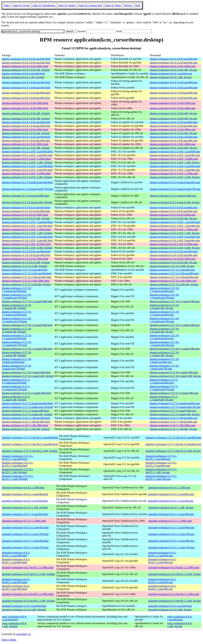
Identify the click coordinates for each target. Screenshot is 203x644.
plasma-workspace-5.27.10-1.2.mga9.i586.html (27, 325)
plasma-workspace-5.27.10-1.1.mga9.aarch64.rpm (164, 337)
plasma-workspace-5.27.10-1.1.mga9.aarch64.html (17, 337)
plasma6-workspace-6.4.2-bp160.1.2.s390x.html (28, 594)
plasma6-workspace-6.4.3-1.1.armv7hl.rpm (171, 547)
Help (138, 5)
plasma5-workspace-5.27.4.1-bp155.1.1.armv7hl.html (18, 478)
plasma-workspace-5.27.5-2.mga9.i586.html (25, 411)
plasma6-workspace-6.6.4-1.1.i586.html (23, 487)
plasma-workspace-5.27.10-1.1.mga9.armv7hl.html (17, 344)
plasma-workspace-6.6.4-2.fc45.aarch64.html (26, 59)
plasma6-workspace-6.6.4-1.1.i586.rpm (169, 487)
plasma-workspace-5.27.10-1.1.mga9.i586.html (27, 349)
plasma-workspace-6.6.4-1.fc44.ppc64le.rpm (174, 93)
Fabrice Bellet (9, 640)
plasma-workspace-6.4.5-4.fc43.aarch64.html (26, 207)
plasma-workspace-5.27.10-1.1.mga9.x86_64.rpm (164, 354)
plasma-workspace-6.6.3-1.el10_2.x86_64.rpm (175, 177)
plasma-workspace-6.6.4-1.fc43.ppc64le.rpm (174, 126)
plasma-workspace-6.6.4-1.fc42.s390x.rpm (172, 144)
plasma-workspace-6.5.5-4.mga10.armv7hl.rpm (175, 189)
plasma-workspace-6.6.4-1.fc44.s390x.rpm (172, 103)
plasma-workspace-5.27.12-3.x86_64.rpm (172, 266)
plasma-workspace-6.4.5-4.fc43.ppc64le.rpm (174, 211)
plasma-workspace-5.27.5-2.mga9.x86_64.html (27, 414)
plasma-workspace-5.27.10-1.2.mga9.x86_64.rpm (164, 330)
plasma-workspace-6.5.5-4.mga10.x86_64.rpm (175, 202)
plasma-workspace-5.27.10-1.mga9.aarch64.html (17, 361)
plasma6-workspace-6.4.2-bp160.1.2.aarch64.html (16, 581)
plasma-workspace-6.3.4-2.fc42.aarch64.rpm (174, 251)
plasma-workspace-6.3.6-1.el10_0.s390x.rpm (174, 244)
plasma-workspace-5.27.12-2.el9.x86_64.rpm (174, 284)
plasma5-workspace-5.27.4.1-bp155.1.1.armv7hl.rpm (161, 478)
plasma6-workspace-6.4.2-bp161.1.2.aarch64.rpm (162, 554)
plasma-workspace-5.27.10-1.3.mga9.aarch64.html (17, 290)
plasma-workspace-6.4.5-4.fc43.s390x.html (25, 215)
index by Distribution (44, 5)
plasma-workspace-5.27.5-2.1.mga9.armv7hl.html (16, 388)
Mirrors (128, 5)
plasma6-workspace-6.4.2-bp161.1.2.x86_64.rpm (174, 574)
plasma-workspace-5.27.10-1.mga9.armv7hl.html (17, 367)
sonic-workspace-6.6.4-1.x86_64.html (14, 625)
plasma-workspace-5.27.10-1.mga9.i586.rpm (174, 372)
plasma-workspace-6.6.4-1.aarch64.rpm (171, 74)
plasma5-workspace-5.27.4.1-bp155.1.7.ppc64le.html (18, 464)
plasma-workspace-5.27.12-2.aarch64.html (25, 270)
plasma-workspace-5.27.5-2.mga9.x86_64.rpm (175, 414)
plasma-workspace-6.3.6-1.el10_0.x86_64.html (27, 248)
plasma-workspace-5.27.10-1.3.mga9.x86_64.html (17, 307)
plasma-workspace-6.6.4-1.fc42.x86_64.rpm (173, 148)
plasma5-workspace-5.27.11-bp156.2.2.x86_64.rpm (173, 451)
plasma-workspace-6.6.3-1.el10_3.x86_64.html (27, 162)
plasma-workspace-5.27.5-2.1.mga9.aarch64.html (16, 381)
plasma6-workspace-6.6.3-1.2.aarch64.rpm (171, 514)
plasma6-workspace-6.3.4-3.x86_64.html (24, 610)
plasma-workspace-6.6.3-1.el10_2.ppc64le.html (27, 170)
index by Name (113, 5)
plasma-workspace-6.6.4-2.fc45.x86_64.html (26, 70)
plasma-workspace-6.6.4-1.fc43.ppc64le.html (26, 126)
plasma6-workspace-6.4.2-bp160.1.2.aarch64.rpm (162, 581)
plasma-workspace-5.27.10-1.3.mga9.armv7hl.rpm (164, 296)
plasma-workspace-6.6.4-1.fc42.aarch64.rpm (174, 137)
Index (7, 5)
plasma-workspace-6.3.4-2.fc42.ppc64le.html (26, 255)
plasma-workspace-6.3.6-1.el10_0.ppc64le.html (27, 240)
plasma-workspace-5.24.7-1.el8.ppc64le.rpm (173, 422)
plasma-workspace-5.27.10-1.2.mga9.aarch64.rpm (164, 313)
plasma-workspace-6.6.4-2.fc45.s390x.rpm (172, 66)
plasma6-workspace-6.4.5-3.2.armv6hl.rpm (171, 527)
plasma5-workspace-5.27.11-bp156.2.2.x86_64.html (30, 451)
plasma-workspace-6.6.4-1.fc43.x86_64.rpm (173, 133)
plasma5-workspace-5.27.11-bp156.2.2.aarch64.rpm (173, 438)
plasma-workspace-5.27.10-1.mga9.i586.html (26, 372)
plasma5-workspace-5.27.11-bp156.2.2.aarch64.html (30, 438)
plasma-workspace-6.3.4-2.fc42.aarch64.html (26, 251)
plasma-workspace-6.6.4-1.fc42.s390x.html (25, 144)
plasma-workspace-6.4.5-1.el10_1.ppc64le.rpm (175, 226)
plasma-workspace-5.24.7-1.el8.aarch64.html (26, 418)
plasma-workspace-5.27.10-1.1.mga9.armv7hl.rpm (164, 344)
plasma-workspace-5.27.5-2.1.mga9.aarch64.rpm (164, 381)
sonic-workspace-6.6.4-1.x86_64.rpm (180, 625)
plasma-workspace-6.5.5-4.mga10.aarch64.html (27, 182)
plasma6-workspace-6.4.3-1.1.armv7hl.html (25, 547)
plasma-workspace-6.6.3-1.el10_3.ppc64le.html (27, 155)
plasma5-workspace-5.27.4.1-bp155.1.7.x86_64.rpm (161, 471)
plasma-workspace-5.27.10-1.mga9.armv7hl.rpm (164, 367)
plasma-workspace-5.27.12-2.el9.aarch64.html (27, 273)
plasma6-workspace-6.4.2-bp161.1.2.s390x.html (28, 567)
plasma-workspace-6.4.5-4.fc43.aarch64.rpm (174, 207)
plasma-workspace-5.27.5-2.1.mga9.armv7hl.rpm (164, 388)
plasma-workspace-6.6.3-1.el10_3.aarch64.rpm (175, 152)
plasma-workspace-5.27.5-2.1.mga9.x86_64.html (16, 398)
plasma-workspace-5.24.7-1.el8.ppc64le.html (26, 422)
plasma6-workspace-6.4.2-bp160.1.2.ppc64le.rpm (162, 587)
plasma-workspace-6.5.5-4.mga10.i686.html (25, 196)
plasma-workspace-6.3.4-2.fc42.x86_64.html (26, 262)
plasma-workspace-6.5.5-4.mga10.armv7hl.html (27, 189)
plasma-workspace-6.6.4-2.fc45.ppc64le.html (26, 63)
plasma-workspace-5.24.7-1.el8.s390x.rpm (172, 425)
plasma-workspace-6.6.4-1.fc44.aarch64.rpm (174, 82)
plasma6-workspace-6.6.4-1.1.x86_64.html (25, 507)
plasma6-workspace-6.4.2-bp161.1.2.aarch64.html (16, 554)
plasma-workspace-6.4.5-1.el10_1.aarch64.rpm (175, 222)
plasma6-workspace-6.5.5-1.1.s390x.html (24, 521)
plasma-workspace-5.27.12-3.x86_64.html (24, 266)
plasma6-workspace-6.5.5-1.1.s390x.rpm (170, 521)
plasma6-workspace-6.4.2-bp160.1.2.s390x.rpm (174, 594)
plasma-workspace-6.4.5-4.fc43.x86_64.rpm (173, 218)
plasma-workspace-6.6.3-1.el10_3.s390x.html (26, 159)
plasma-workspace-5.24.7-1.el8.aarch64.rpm (173, 418)
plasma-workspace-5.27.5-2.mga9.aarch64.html (27, 403)
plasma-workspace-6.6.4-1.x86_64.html (23, 77)
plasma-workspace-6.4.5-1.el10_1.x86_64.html (27, 233)
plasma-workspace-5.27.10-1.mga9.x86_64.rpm (175, 376)
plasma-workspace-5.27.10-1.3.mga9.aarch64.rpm (164, 290)
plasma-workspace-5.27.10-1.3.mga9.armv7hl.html (17, 296)
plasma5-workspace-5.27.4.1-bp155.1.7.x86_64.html (18, 471)
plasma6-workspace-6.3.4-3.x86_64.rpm (170, 610)
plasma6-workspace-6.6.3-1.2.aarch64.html (25, 514)
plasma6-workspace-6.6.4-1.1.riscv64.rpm (171, 501)
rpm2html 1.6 (24, 634)
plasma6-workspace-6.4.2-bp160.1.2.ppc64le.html (16, 587)
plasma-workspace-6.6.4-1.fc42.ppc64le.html (26, 141)
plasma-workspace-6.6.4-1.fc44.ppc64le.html (26, 93)
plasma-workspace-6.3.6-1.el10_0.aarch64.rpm (175, 237)
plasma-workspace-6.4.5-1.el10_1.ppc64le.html (27, 226)
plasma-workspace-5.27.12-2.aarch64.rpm (172, 270)
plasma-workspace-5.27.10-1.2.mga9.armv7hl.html (17, 320)
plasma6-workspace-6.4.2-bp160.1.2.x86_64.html (28, 601)
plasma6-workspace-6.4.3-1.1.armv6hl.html (25, 541)
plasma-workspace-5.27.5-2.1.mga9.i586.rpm (174, 393)
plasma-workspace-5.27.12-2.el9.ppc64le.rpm (174, 277)
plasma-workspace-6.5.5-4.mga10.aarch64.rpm (175, 182)
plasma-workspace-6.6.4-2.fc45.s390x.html (25, 66)
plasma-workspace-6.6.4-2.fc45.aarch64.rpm (174, 59)
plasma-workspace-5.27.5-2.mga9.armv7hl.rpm (175, 407)
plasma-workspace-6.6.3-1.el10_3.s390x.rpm (174, 159)
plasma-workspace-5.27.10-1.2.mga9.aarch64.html (17, 313)
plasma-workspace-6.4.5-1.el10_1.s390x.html (26, 229)
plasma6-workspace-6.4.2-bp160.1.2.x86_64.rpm (174, 601)
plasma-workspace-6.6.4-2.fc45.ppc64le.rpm (174, 63)
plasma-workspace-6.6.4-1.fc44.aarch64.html (26, 82)
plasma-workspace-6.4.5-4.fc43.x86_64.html (26, 218)
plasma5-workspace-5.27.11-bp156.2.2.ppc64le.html (30, 444)
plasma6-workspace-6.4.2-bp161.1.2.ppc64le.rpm (162, 561)
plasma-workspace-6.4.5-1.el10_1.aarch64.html (27, 222)
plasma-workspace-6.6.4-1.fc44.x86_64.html (26, 113)
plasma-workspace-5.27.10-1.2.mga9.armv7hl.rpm (164, 320)
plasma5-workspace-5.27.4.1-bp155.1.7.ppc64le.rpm (161, 464)
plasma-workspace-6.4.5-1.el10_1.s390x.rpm (174, 229)
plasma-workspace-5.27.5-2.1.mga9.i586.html (26, 393)
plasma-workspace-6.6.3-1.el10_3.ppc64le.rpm (175, 155)
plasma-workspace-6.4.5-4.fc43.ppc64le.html (26, 211)
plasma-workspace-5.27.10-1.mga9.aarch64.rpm (164, 361)
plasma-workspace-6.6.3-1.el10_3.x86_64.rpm (175, 162)
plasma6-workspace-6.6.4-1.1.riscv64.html (25, 501)
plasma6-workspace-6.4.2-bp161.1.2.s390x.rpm (174, 567)
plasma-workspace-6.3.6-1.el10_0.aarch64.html (27, 237)
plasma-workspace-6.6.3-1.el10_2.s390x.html (26, 173)
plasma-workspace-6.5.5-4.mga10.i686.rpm (173, 196)
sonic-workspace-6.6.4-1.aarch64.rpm (180, 618)
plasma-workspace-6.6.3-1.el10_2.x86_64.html (27, 177)
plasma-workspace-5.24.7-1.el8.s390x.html (25, 425)
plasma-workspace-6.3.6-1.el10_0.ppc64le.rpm (175, 240)
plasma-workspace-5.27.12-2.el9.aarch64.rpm (174, 273)
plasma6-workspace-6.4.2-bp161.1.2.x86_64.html (28, 574)
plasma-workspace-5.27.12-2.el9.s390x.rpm (173, 281)
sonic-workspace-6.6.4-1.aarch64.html (14, 618)
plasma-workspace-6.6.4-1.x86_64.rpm (171, 77)
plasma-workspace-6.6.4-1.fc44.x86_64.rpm (173, 113)
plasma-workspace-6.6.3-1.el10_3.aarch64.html (27, 152)
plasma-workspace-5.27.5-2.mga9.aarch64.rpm (175, 403)
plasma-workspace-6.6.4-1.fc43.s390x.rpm (172, 130)
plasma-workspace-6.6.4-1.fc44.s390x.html (25, 103)
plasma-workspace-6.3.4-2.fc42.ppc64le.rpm (174, 255)
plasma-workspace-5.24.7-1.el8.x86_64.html (26, 429)
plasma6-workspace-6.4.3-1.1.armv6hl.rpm (171, 541)
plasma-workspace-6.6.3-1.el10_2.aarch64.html (27, 166)
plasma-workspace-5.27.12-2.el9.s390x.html (26, 281)
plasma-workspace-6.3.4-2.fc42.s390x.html (25, 259)
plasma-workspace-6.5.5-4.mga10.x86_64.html (27, 202)
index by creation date (90, 5)
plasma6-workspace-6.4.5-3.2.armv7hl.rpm (171, 534)
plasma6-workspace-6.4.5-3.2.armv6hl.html (25, 527)
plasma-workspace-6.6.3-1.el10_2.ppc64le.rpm (175, 170)
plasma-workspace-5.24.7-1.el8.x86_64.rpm (173, 429)
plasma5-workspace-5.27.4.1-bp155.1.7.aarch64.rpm (161, 458)
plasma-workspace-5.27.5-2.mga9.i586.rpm (173, 411)
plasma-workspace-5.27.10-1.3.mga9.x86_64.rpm (164, 307)
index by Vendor (67, 5)
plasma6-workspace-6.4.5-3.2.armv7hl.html (25, 534)
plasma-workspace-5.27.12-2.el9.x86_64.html (26, 284)
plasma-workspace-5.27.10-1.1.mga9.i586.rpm (175, 349)
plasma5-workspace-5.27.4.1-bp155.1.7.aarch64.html (18, 458)
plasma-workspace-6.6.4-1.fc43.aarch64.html (26, 122)
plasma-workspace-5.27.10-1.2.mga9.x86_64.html (17, 330)
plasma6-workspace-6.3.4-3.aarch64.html (24, 606)
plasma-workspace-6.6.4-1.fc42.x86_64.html (26, 148)
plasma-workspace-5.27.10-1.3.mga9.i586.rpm (175, 301)
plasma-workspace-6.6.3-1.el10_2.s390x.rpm (174, 173)
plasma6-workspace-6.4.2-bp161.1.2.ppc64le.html (16, 561)
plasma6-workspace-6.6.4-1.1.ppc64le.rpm (171, 494)
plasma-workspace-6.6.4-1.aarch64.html (23, 74)
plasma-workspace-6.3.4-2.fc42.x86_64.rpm (173, 262)
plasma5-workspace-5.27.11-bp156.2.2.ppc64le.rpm (173, 444)
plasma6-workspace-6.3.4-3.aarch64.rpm (170, 606)
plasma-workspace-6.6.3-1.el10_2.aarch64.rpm (175, 166)
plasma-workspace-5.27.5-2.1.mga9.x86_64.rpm (164, 398)
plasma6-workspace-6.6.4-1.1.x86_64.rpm (171, 507)
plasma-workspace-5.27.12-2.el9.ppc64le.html (27, 277)
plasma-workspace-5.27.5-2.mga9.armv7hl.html (27, 407)
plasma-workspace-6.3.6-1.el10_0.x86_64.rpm (175, 248)
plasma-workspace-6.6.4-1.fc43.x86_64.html (26, 133)
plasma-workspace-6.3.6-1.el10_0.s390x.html (26, 244)
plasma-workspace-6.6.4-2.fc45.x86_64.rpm (173, 70)
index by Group (21, 5)
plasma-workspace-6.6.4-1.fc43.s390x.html (25, 130)
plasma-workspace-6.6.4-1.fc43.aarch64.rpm (174, 122)
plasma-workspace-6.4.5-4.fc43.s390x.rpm (172, 215)
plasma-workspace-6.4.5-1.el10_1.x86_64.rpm (175, 233)
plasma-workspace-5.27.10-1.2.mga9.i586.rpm (175, 325)
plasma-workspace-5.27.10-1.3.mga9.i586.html (27, 301)
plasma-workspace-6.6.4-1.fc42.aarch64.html (26, 137)
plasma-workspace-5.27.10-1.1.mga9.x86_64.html (17, 354)
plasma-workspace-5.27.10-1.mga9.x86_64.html (28, 376)
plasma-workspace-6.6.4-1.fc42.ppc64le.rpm (174, 141)
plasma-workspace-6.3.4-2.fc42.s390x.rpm (172, 259)
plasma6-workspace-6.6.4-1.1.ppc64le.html (25, 494)
